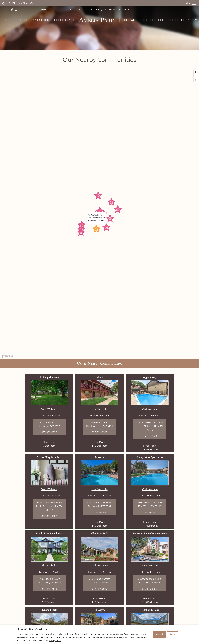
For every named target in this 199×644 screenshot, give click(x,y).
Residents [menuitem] (176, 20)
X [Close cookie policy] (196, 629)
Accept (159, 634)
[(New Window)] (12, 10)
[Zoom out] (196, 76)
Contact (130, 20)
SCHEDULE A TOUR (33, 10)
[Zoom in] (196, 72)
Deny (173, 634)
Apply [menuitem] (193, 20)
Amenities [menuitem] (41, 20)
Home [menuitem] (7, 20)
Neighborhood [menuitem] (152, 20)
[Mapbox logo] (7, 356)
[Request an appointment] (14, 3)
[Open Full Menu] (190, 3)
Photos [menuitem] (22, 20)
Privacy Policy (55, 640)
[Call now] (25, 3)
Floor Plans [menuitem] (65, 20)
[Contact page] (8, 3)
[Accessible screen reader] (3, 3)
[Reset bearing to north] (196, 80)
